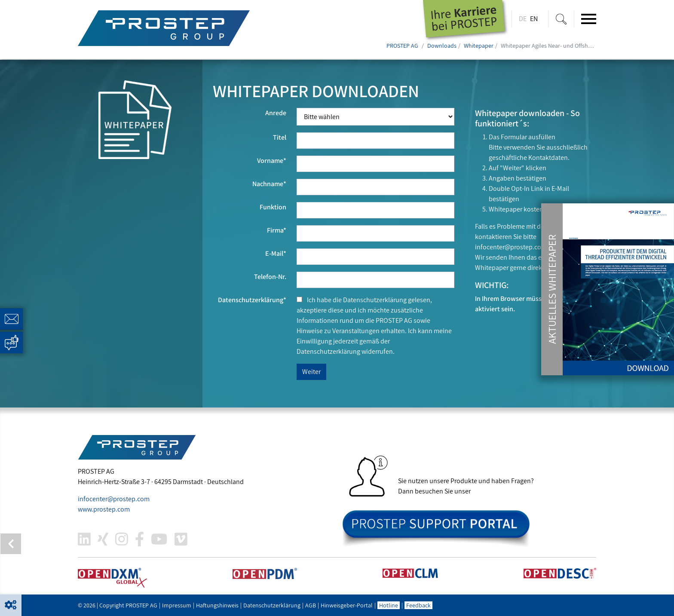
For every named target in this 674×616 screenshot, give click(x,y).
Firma (277, 230)
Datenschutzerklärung (252, 300)
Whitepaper (479, 46)
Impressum (177, 605)
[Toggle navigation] (589, 19)
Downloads (442, 46)
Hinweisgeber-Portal (347, 605)
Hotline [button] (389, 605)
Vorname (272, 161)
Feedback (418, 605)
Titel (280, 137)
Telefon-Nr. (270, 277)
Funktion (273, 207)
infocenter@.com (511, 247)
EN (534, 19)
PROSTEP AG (402, 46)
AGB (311, 605)
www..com (104, 509)
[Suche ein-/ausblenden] (561, 19)
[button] (11, 605)
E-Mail (276, 253)
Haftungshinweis (217, 605)
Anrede (276, 113)
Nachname (269, 184)
